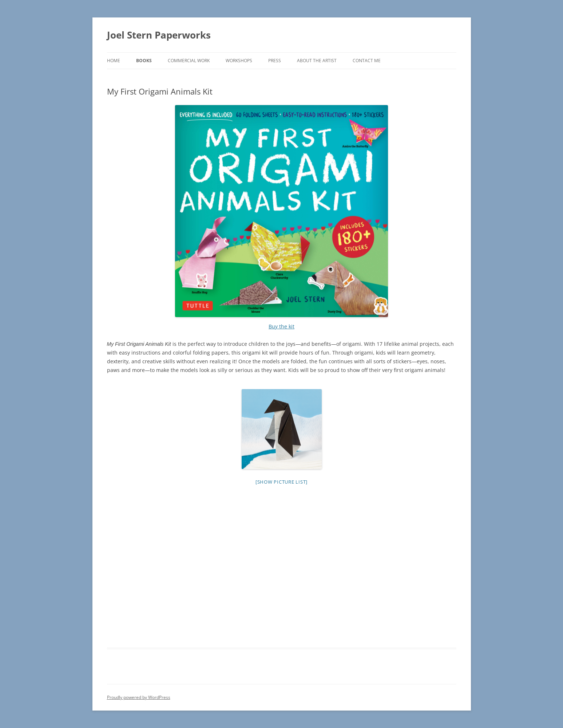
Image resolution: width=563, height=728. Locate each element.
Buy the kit (281, 326)
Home (114, 61)
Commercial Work (189, 61)
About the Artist (317, 61)
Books (144, 61)
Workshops (239, 61)
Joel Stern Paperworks (159, 35)
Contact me (367, 61)
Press (275, 61)
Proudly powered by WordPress (139, 697)
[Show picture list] (281, 482)
